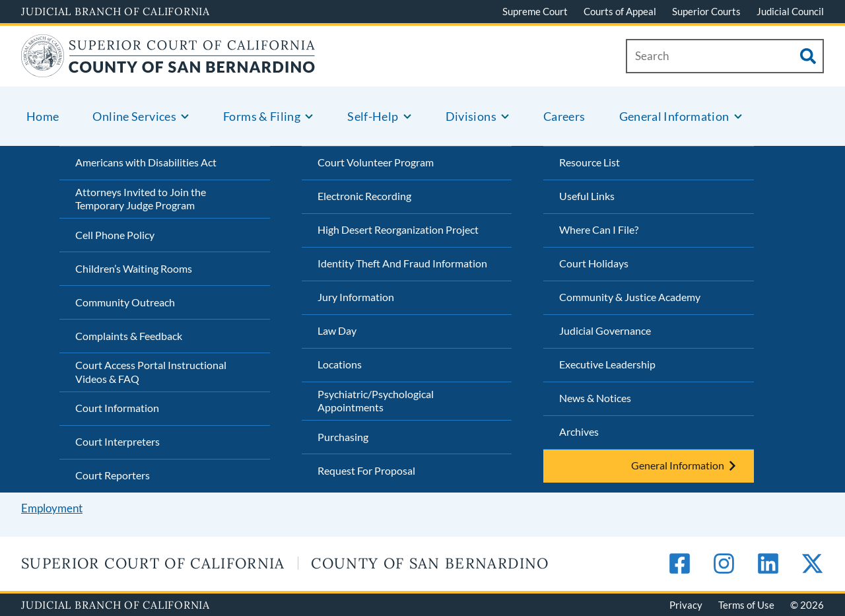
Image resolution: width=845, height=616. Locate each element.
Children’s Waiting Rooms (134, 268)
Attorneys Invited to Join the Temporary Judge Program (141, 199)
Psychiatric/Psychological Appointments (376, 401)
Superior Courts (706, 11)
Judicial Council (790, 11)
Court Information (117, 408)
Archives (579, 431)
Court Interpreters (118, 441)
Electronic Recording (364, 196)
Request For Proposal (366, 470)
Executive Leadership (607, 364)
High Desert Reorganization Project (398, 229)
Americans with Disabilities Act (146, 162)
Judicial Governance (605, 330)
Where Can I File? (599, 229)
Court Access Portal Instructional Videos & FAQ (151, 372)
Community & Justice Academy (630, 297)
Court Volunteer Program (376, 162)
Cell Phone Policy (115, 235)
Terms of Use (746, 605)
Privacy (686, 605)
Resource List (590, 162)
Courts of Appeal (620, 11)
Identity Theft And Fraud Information (402, 263)
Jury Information (356, 297)
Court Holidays (594, 263)
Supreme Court (535, 11)
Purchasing (343, 437)
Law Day (337, 330)
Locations (340, 364)
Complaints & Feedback (129, 336)
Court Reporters (113, 475)
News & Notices (595, 398)
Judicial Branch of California (116, 11)
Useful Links (587, 196)
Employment (52, 508)
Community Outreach (125, 302)
